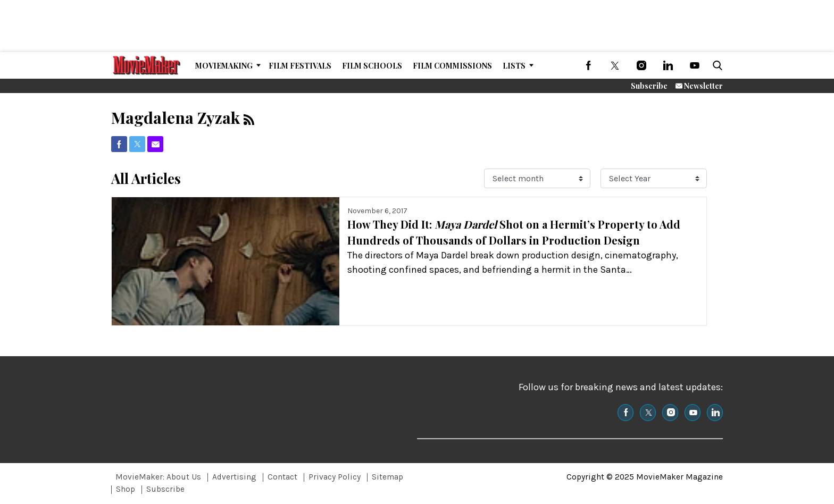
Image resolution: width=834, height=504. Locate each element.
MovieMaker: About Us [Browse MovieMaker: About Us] (158, 477)
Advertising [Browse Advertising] (234, 477)
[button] (715, 65)
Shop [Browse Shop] (126, 489)
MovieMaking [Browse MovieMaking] (224, 66)
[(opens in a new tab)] (588, 65)
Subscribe (649, 86)
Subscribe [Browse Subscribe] (165, 489)
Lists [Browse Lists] (514, 66)
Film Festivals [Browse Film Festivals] (300, 66)
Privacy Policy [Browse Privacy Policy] (335, 477)
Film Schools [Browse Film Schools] (372, 66)
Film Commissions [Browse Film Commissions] (452, 66)
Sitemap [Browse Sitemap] (387, 477)
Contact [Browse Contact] (282, 477)
